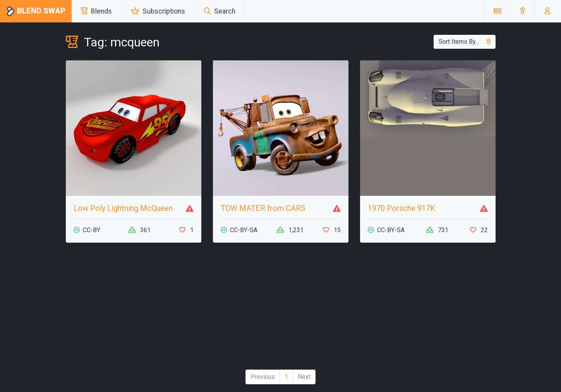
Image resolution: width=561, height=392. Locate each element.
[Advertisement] (281, 309)
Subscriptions (158, 11)
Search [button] (220, 11)
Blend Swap (36, 11)
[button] (522, 11)
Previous (263, 377)
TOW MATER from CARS (263, 208)
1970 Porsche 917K (401, 208)
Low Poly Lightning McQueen (123, 208)
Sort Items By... (465, 42)
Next (304, 377)
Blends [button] (96, 11)
